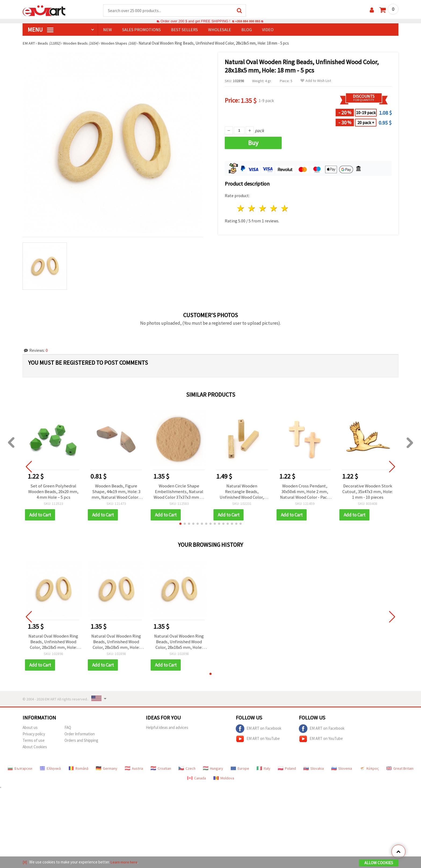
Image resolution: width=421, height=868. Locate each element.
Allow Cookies (379, 863)
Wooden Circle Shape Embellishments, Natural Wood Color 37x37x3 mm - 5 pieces (179, 492)
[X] (25, 862)
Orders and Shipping (81, 742)
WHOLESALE (220, 30)
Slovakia (314, 770)
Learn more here (125, 862)
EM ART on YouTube (258, 741)
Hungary (213, 770)
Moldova (224, 780)
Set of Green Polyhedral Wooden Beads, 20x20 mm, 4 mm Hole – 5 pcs (53, 492)
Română (78, 770)
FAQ (68, 729)
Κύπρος (369, 770)
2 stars (252, 209)
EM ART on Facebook (259, 730)
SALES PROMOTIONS (141, 30)
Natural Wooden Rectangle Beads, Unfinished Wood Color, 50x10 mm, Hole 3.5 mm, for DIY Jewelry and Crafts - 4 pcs (242, 492)
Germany (107, 770)
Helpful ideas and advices (167, 729)
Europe (240, 770)
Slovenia (342, 770)
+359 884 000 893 (248, 21)
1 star (241, 209)
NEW (108, 30)
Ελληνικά (50, 770)
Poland (287, 770)
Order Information (80, 736)
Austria (134, 770)
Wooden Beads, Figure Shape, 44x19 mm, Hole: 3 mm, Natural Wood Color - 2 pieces (116, 492)
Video (268, 30)
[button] (180, 525)
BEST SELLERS (184, 30)
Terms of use (34, 742)
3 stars (263, 209)
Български (20, 770)
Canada (197, 780)
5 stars (285, 209)
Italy (264, 770)
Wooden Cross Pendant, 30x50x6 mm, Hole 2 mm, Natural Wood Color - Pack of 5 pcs (305, 492)
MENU (41, 30)
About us (30, 729)
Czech (187, 770)
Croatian (161, 770)
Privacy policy (34, 736)
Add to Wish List (316, 81)
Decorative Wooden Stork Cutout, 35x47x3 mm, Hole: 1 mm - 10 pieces (368, 492)
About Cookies (35, 749)
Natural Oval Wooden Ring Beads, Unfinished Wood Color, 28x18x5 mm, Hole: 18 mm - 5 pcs (53, 643)
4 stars (274, 209)
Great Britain (400, 770)
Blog (247, 30)
